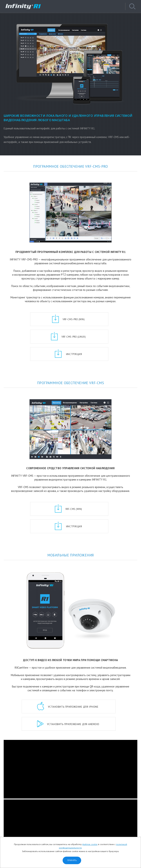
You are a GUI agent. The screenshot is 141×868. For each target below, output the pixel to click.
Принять (72, 860)
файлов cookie (90, 844)
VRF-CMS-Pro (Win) (46, 319)
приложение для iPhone (72, 672)
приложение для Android (72, 689)
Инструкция (73, 337)
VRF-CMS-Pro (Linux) (100, 319)
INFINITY (25, 6)
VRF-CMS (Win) (46, 492)
